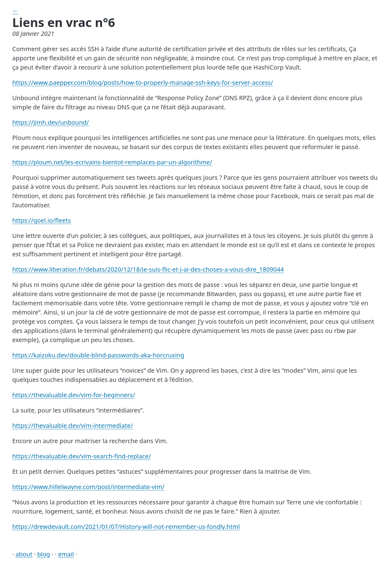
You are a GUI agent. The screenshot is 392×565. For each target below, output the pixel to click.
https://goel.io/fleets (41, 220)
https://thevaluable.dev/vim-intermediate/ (73, 426)
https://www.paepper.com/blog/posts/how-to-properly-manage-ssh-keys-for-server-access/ (143, 83)
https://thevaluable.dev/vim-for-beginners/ (74, 395)
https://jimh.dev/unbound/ (51, 122)
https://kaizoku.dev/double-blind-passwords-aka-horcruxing (98, 355)
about (24, 554)
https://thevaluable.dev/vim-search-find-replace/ (81, 456)
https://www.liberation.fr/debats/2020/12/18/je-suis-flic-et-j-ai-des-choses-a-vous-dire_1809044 (148, 269)
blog (44, 554)
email (66, 554)
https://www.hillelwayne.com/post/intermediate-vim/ (88, 487)
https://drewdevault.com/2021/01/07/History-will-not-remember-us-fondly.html (126, 527)
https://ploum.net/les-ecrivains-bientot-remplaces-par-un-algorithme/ (112, 162)
